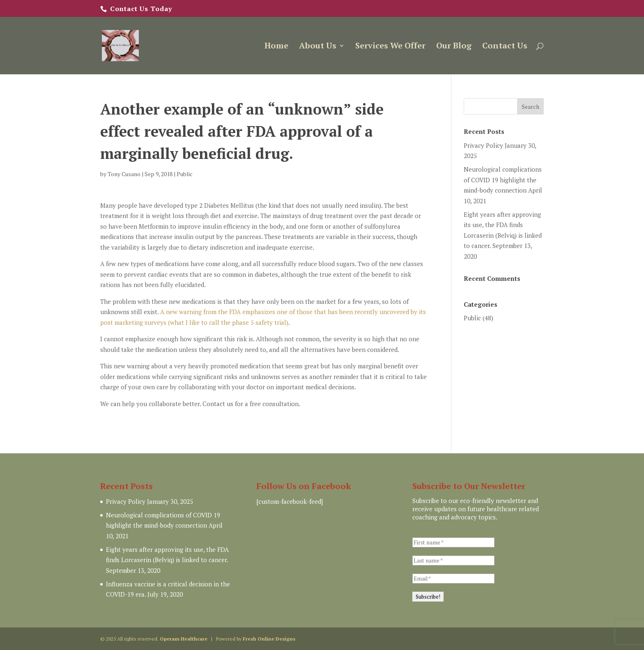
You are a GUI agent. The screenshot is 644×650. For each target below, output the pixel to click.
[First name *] (453, 542)
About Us (318, 47)
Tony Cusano (124, 174)
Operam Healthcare (184, 639)
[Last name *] (453, 560)
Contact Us (505, 47)
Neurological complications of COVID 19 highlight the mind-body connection (503, 180)
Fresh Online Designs (269, 639)
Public (185, 174)
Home (276, 47)
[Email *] (453, 579)
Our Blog (454, 47)
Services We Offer (390, 47)
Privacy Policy (483, 145)
